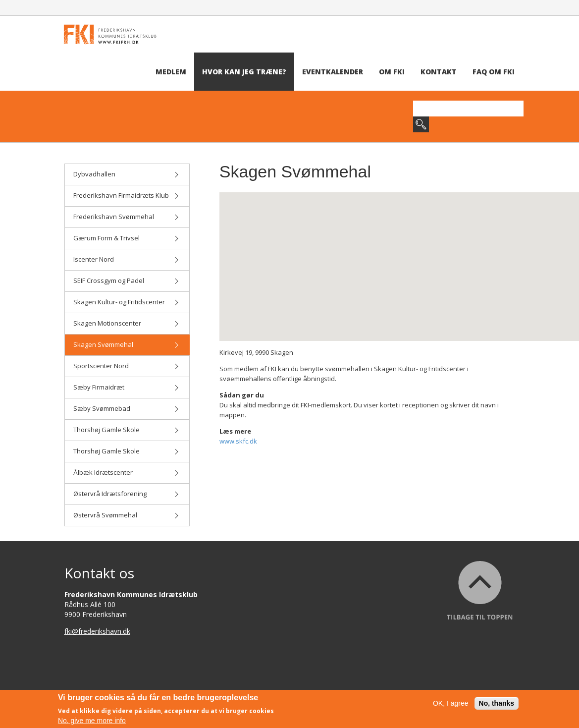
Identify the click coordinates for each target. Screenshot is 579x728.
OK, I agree (451, 703)
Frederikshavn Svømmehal (127, 217)
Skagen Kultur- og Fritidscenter (127, 302)
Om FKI (392, 72)
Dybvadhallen (127, 174)
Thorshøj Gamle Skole (127, 430)
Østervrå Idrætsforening (127, 494)
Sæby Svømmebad (127, 408)
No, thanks (497, 703)
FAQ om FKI (494, 72)
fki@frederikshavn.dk (97, 631)
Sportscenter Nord (127, 366)
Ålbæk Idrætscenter (127, 472)
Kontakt (439, 72)
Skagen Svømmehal (127, 344)
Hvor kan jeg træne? (244, 72)
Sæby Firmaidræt (127, 387)
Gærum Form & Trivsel (127, 238)
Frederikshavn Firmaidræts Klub (127, 195)
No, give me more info (92, 721)
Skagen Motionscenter (127, 323)
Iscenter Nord (127, 259)
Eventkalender (333, 72)
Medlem (171, 72)
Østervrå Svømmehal (127, 515)
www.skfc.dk (238, 441)
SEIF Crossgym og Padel (127, 280)
